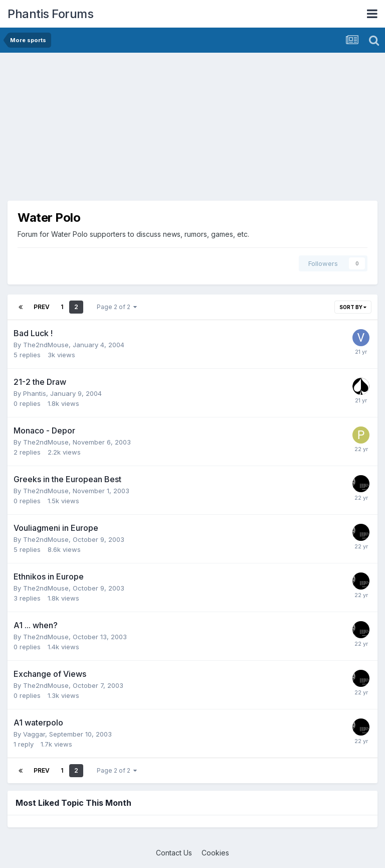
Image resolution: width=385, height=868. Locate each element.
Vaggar (34, 734)
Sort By (353, 307)
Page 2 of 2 (117, 307)
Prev (42, 307)
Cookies (215, 853)
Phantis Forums (50, 14)
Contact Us (174, 853)
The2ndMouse (46, 345)
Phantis (35, 393)
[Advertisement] (125, 130)
